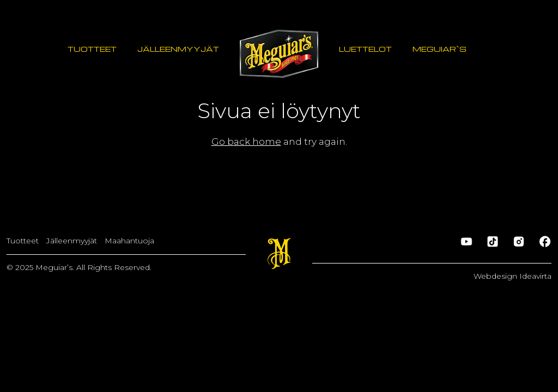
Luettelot (365, 49)
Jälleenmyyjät (178, 49)
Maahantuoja (129, 241)
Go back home (246, 142)
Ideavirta (535, 276)
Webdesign (496, 276)
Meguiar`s (439, 49)
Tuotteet (92, 49)
